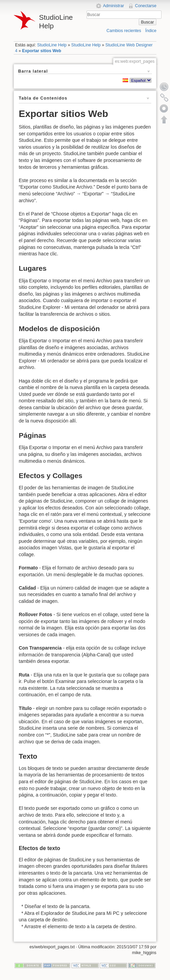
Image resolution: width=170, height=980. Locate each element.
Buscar (148, 22)
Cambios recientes (124, 31)
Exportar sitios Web (42, 51)
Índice (151, 31)
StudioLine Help (52, 45)
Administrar (113, 6)
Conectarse (146, 6)
